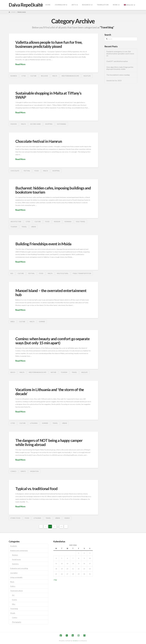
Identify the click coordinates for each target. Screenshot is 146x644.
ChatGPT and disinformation (117, 61)
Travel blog (14, 609)
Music (12, 582)
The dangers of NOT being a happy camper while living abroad (49, 442)
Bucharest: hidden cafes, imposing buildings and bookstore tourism (53, 190)
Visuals (13, 613)
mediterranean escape (70, 76)
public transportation (82, 273)
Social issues (16, 559)
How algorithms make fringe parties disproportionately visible (120, 68)
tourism (14, 227)
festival (27, 171)
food (37, 171)
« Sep (55, 580)
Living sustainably (16, 577)
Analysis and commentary (19, 550)
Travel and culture (16, 591)
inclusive (44, 76)
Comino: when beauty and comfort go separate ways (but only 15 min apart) (52, 341)
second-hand (36, 124)
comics (13, 471)
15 (61, 527)
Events (15, 600)
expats (23, 471)
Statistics (15, 564)
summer (42, 322)
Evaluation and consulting (19, 568)
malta (55, 76)
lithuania (34, 423)
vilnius (67, 518)
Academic (14, 546)
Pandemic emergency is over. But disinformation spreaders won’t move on (120, 54)
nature (54, 372)
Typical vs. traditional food (36, 488)
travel (24, 227)
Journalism (14, 573)
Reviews (15, 555)
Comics (15, 617)
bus (12, 273)
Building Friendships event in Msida (43, 244)
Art (13, 595)
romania (68, 222)
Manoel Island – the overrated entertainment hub (51, 293)
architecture (16, 222)
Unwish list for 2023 (114, 81)
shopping (49, 124)
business (14, 76)
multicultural (63, 273)
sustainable (62, 124)
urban (34, 227)
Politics (13, 586)
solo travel (81, 222)
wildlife (84, 372)
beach (13, 372)
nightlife (87, 76)
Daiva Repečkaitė (26, 5)
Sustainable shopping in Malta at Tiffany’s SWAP (48, 95)
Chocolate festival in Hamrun (39, 141)
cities (24, 76)
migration (34, 471)
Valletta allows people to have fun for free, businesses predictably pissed (49, 44)
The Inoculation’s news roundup (118, 75)
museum (57, 222)
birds (13, 322)
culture (33, 76)
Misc (14, 604)
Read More (20, 64)
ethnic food (15, 518)
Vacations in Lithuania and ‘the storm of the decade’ (50, 392)
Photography (17, 622)
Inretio (75, 641)
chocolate (15, 171)
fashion (14, 124)
